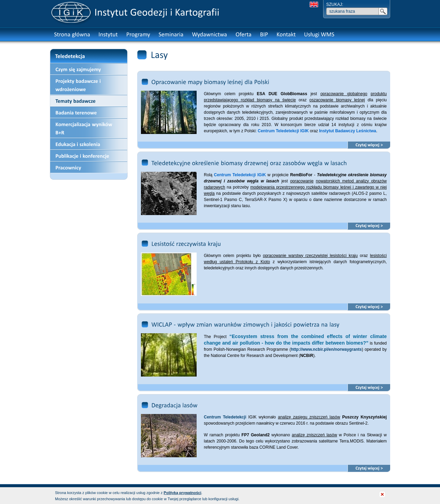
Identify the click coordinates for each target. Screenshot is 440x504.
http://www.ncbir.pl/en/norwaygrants (326, 349)
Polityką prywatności (182, 493)
